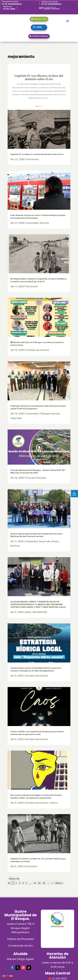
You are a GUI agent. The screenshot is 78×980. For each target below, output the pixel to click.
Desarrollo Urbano (49, 541)
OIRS (39, 27)
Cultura (54, 803)
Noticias (44, 223)
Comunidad (32, 223)
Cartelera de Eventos (37, 350)
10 (35, 883)
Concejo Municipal (36, 478)
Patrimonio (32, 159)
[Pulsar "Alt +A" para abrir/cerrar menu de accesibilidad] (74, 494)
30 (44, 883)
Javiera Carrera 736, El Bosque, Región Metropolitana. (20, 928)
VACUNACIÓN (40, 612)
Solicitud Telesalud (40, 36)
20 (39, 883)
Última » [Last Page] (59, 883)
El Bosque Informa (50, 413)
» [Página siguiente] (52, 883)
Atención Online (40, 19)
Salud (28, 612)
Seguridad (16, 418)
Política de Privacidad (21, 939)
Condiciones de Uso (20, 946)
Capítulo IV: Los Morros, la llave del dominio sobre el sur (39, 77)
